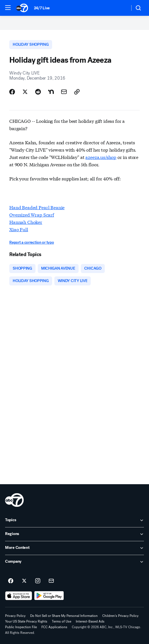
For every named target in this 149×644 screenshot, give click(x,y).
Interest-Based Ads (90, 621)
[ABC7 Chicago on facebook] (11, 581)
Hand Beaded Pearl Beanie (37, 207)
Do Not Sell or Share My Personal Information (64, 616)
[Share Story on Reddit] (38, 92)
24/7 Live (42, 8)
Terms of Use (62, 621)
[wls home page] (14, 500)
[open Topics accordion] (74, 520)
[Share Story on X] (25, 92)
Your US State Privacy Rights (26, 621)
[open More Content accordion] (74, 548)
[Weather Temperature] (121, 8)
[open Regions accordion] (74, 534)
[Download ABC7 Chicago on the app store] (19, 596)
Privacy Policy (15, 616)
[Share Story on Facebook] (12, 92)
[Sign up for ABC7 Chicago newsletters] (51, 581)
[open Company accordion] (74, 562)
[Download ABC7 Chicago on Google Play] (49, 596)
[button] (8, 8)
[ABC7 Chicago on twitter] (24, 581)
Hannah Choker (26, 222)
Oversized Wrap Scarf (32, 214)
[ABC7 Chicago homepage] (22, 8)
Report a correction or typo (32, 242)
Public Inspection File (21, 627)
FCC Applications (54, 627)
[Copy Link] (77, 92)
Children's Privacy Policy (120, 616)
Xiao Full (19, 229)
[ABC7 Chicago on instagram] (38, 581)
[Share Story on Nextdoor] (51, 92)
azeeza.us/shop (101, 157)
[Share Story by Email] (64, 92)
